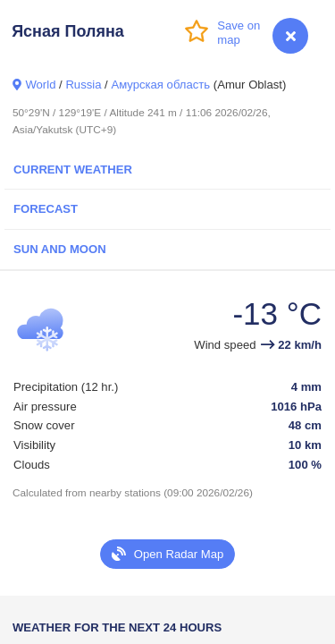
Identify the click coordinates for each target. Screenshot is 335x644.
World (40, 85)
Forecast (46, 209)
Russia (83, 85)
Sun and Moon (60, 249)
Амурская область (160, 85)
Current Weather (73, 169)
